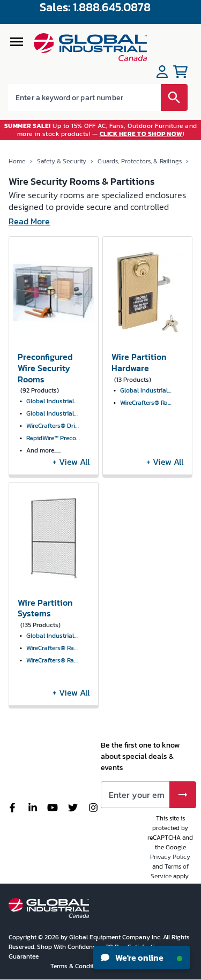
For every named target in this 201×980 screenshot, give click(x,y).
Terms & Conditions (79, 966)
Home (17, 161)
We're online (142, 958)
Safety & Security (62, 161)
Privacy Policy (170, 857)
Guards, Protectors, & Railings (140, 161)
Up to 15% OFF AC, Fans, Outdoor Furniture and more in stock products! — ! (101, 130)
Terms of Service (170, 871)
